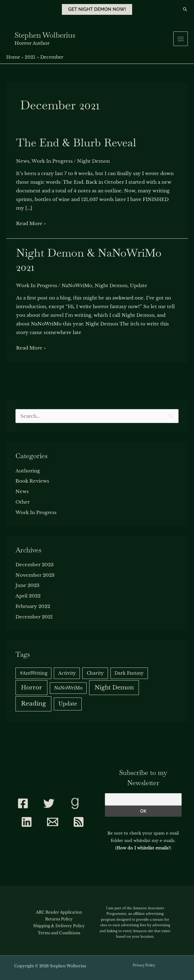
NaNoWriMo (77, 285)
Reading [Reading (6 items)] (33, 704)
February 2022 (33, 606)
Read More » (31, 223)
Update (139, 285)
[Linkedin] (27, 822)
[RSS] (79, 822)
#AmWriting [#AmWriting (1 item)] (34, 673)
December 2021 (34, 617)
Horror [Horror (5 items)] (32, 687)
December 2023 (34, 565)
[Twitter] (49, 803)
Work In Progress (52, 161)
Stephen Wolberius (45, 35)
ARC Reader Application (59, 912)
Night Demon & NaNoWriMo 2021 (89, 260)
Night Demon (93, 161)
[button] (97, 9)
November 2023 (35, 575)
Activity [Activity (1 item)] (67, 673)
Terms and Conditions (59, 933)
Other (23, 502)
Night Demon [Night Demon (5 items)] (114, 687)
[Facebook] (23, 803)
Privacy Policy (144, 965)
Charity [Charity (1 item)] (95, 673)
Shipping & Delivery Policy (59, 926)
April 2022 (28, 596)
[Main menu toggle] (181, 39)
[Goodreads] (75, 803)
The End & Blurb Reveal (76, 142)
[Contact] (53, 822)
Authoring (28, 471)
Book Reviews (32, 481)
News (23, 161)
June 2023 (27, 585)
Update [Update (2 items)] (68, 704)
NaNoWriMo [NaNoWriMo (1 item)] (68, 688)
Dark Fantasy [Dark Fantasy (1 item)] (129, 673)
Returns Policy (59, 919)
